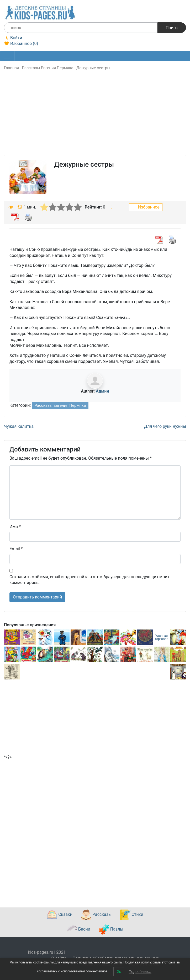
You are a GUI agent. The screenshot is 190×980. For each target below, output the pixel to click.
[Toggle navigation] (7, 56)
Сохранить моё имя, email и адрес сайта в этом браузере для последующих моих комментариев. (89, 580)
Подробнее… (140, 972)
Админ (102, 391)
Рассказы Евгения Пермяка (48, 68)
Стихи (131, 915)
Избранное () (21, 44)
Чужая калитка (19, 426)
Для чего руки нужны (165, 426)
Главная (11, 68)
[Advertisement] (95, 118)
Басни (78, 930)
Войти (13, 38)
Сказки (60, 915)
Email (16, 549)
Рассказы (96, 915)
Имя (15, 527)
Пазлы (111, 930)
